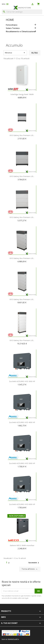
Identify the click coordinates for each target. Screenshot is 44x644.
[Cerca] (22, 12)
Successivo (34, 563)
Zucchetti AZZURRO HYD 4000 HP (22, 422)
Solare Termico (13, 28)
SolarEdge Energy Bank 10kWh (22, 94)
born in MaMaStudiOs (10, 639)
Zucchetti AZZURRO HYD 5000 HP (22, 463)
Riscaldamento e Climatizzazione (21, 32)
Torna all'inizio (30, 569)
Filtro (35, 53)
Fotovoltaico (12, 25)
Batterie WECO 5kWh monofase (22, 545)
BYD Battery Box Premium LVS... (22, 135)
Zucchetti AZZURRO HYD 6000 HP (22, 504)
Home (10, 20)
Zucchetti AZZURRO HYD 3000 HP (22, 381)
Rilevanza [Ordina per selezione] (15, 53)
